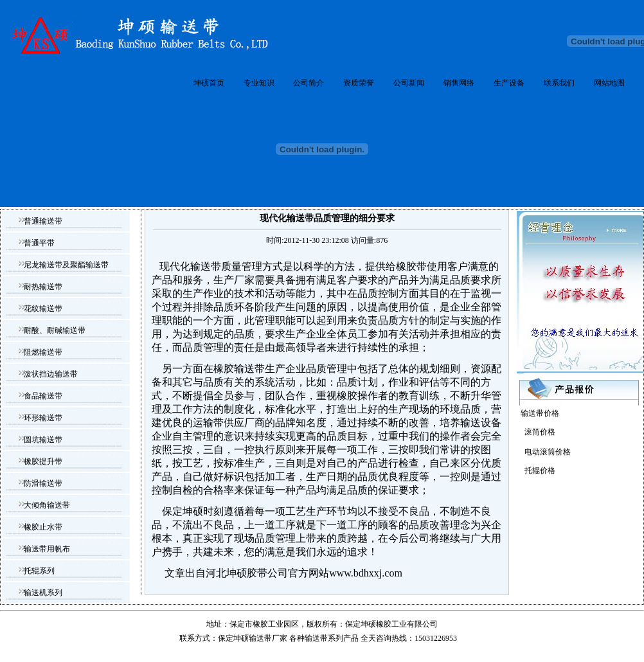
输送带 (316, 638)
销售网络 (459, 83)
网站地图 (609, 83)
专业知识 (259, 83)
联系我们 (559, 83)
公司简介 (309, 83)
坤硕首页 (209, 83)
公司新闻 (409, 83)
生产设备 (509, 83)
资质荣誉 (359, 83)
